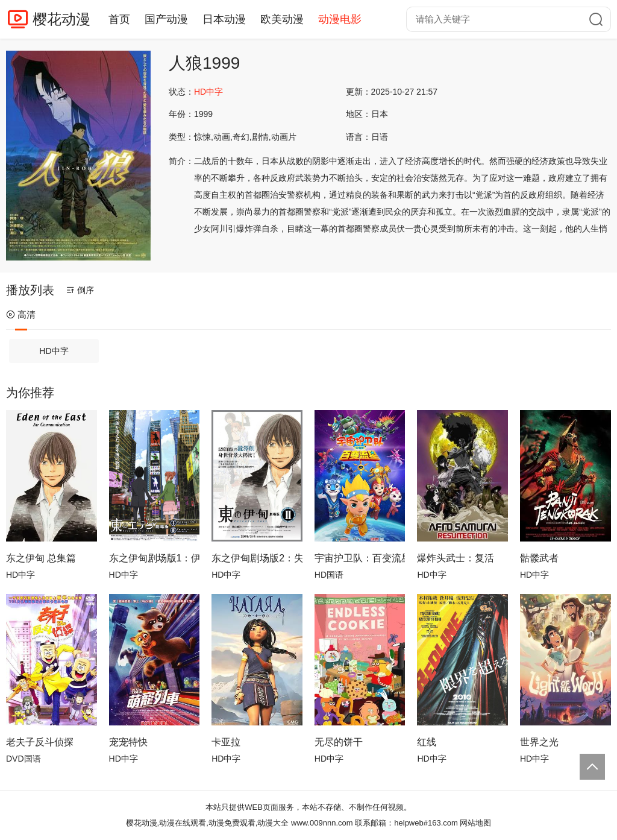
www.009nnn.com (322, 823)
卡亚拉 (226, 742)
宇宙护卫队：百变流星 (360, 558)
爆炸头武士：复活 (456, 558)
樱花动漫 (61, 19)
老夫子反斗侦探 (40, 742)
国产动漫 (166, 19)
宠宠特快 (128, 742)
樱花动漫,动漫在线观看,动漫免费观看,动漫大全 (208, 823)
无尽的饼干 (339, 742)
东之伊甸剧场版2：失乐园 (257, 558)
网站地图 (475, 823)
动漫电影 (340, 19)
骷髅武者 (539, 558)
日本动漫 (224, 19)
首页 (119, 19)
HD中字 (54, 351)
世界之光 (539, 742)
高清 (21, 314)
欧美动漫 (282, 19)
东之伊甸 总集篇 (41, 558)
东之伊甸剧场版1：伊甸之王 (155, 558)
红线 (427, 742)
